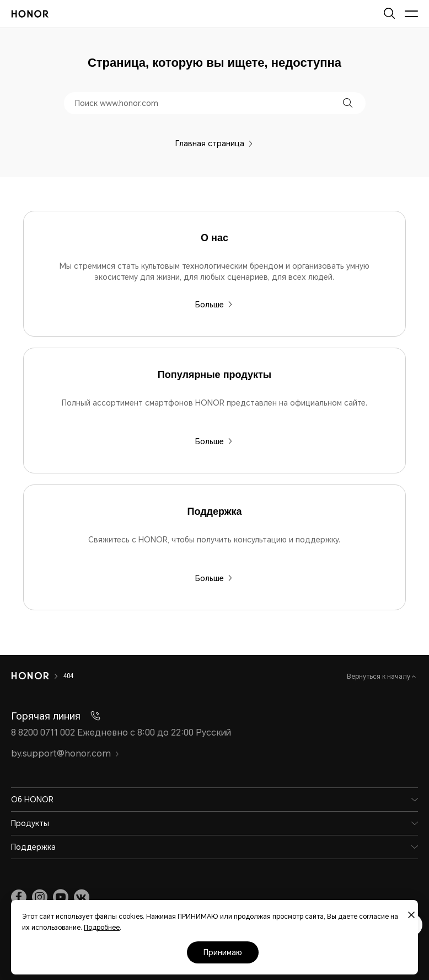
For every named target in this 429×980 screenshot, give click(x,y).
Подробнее (102, 928)
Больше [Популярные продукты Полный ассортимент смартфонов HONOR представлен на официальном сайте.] (214, 441)
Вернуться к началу (379, 677)
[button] (348, 103)
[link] (19, 897)
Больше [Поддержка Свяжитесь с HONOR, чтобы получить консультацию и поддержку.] (214, 578)
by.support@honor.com (65, 753)
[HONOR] (30, 676)
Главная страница (214, 143)
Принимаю (223, 952)
